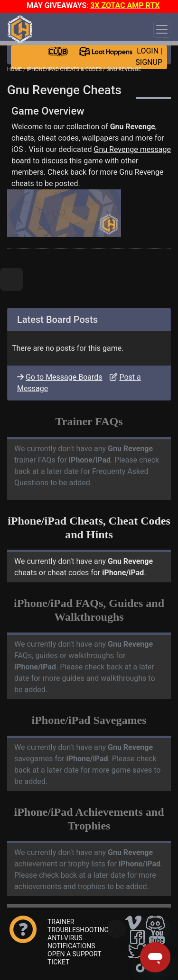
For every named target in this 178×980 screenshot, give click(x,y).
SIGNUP (149, 62)
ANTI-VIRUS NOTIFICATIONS (71, 942)
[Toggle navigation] (162, 29)
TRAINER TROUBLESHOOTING (78, 926)
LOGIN (148, 51)
